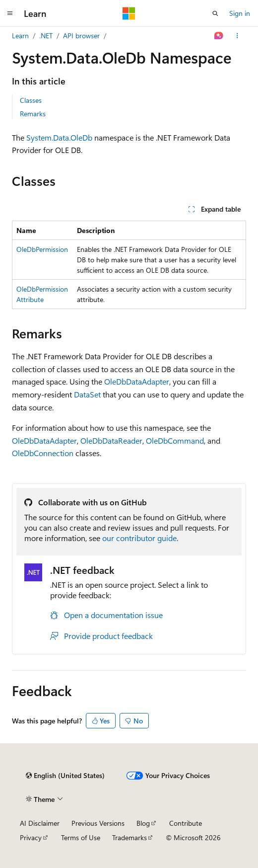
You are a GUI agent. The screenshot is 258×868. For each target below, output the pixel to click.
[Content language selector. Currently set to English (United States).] (65, 776)
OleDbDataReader (111, 440)
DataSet (87, 394)
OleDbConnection (43, 453)
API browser (81, 36)
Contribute (186, 823)
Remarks (33, 114)
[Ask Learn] (219, 36)
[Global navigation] (10, 13)
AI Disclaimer (40, 823)
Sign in (240, 13)
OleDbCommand (175, 440)
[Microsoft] (129, 13)
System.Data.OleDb (59, 137)
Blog (143, 823)
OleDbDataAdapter (137, 381)
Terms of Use (81, 837)
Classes (31, 100)
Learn (20, 36)
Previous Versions (98, 823)
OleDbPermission (42, 249)
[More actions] (237, 36)
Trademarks (129, 837)
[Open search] (215, 13)
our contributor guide (139, 538)
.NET (46, 36)
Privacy (31, 837)
